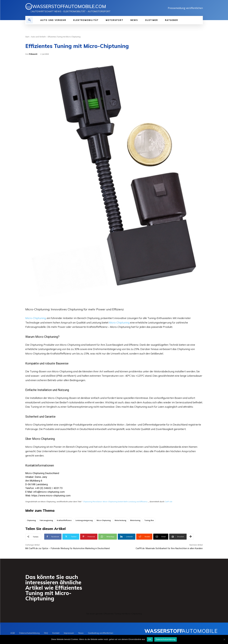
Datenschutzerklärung (166, 639)
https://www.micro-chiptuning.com (51, 496)
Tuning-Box (149, 520)
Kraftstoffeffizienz (64, 520)
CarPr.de (169, 502)
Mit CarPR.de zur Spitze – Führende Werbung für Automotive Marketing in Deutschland (67, 549)
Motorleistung (120, 520)
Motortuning (135, 520)
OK (150, 639)
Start (27, 37)
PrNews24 (33, 54)
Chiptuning (31, 520)
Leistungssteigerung (84, 520)
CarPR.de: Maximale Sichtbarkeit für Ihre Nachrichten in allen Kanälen (169, 549)
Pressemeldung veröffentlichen (185, 8)
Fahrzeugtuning (46, 520)
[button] (29, 20)
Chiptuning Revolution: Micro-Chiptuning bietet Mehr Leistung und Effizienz (115, 502)
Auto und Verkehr (38, 37)
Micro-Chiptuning (36, 318)
